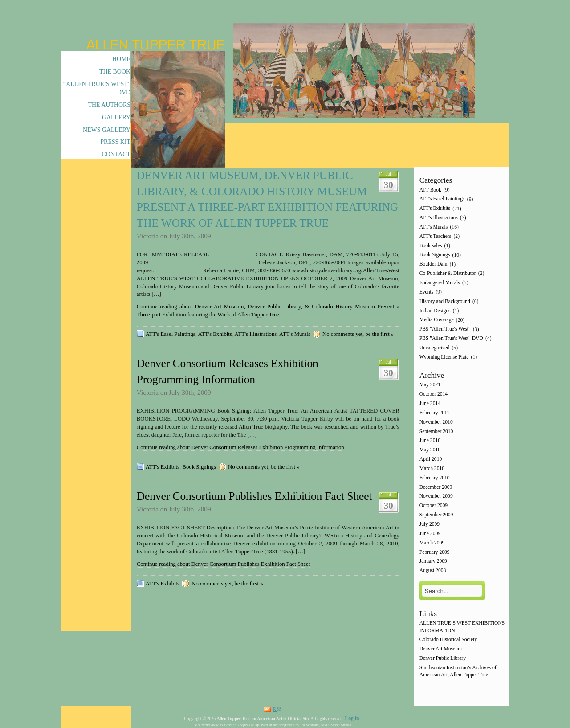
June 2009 (430, 534)
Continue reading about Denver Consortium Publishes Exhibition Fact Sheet (224, 564)
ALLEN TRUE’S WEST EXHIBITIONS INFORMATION (462, 627)
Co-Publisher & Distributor (448, 273)
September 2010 (436, 431)
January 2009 (433, 562)
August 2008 (433, 571)
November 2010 (436, 422)
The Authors (109, 105)
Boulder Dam (434, 264)
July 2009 (430, 524)
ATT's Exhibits (215, 334)
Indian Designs (435, 311)
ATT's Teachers (436, 236)
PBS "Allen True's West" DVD (451, 338)
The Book (115, 72)
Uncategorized (435, 348)
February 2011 (435, 413)
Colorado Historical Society (448, 640)
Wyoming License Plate (444, 357)
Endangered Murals (440, 283)
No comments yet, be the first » (358, 334)
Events (427, 292)
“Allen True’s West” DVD (97, 88)
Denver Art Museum (441, 649)
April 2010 (431, 459)
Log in (352, 718)
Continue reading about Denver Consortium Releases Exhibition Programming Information (240, 447)
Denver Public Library (443, 658)
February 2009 (435, 552)
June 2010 (430, 441)
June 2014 (430, 403)
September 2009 (436, 515)
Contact (116, 154)
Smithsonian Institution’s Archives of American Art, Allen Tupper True (458, 671)
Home (121, 59)
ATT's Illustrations (256, 334)
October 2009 (434, 506)
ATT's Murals (295, 334)
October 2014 (434, 395)
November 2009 (436, 497)
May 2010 (430, 450)
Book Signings (199, 467)
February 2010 (435, 478)
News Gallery (107, 130)
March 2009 (432, 543)
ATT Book (430, 190)
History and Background (445, 301)
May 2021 (430, 385)
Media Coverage (437, 320)
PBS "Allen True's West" (445, 329)
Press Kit (115, 142)
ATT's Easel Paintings (171, 334)
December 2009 (436, 487)
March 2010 (432, 468)
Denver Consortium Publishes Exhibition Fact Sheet (254, 496)
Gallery (116, 117)
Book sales (431, 246)
